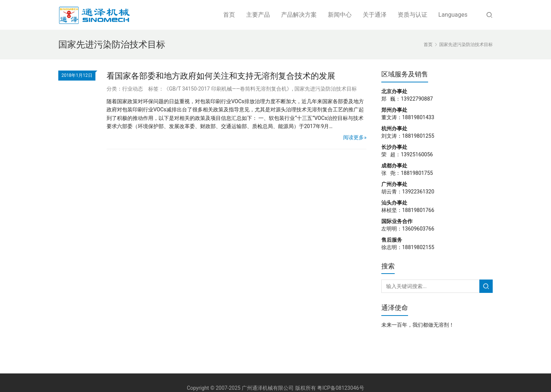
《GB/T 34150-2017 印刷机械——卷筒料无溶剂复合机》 (228, 89)
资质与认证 (413, 15)
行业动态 (133, 89)
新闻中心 (340, 15)
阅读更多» (355, 137)
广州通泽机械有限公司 (268, 388)
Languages (453, 15)
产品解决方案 (299, 15)
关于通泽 (375, 15)
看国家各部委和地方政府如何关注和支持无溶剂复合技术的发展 (221, 76)
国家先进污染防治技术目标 (326, 89)
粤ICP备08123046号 (341, 388)
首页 (229, 15)
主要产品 (258, 15)
